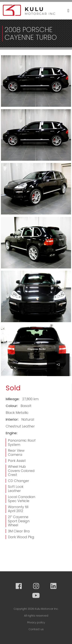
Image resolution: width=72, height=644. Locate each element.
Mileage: (13, 399)
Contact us (36, 629)
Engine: (12, 433)
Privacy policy (36, 622)
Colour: (12, 406)
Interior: (13, 419)
